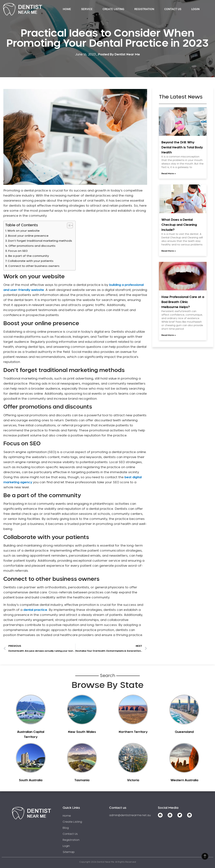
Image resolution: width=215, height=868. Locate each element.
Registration (144, 9)
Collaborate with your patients (31, 261)
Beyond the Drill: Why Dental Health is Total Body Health (182, 148)
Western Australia (184, 780)
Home (67, 9)
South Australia (31, 780)
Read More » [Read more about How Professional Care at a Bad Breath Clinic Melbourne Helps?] (169, 335)
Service (87, 9)
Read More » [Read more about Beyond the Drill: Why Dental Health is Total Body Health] (169, 174)
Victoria (133, 780)
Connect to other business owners (34, 266)
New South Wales (82, 732)
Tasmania (82, 780)
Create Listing (113, 9)
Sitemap (69, 852)
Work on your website (24, 231)
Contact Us (173, 9)
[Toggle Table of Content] (68, 225)
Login (195, 9)
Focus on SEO (18, 251)
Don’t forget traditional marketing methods (40, 241)
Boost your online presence (28, 236)
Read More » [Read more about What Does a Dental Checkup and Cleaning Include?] (169, 251)
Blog (66, 828)
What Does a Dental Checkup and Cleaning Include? (179, 225)
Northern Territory (133, 732)
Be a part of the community (29, 256)
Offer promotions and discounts (32, 246)
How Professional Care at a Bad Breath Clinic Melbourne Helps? (183, 302)
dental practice (35, 610)
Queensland (184, 732)
